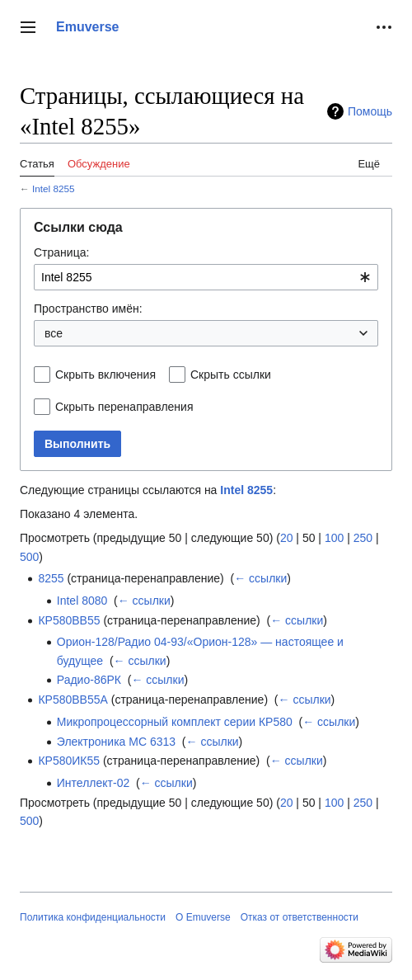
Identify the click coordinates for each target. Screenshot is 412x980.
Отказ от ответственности (300, 917)
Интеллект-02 (93, 783)
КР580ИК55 (69, 761)
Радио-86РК (89, 680)
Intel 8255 (54, 188)
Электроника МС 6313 (116, 742)
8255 (51, 578)
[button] (28, 27)
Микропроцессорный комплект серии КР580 (175, 722)
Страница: (61, 252)
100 (334, 538)
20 (287, 538)
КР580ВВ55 (69, 620)
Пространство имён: (88, 309)
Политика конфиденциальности (93, 917)
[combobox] (206, 277)
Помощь (370, 111)
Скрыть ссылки (231, 375)
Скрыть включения (105, 375)
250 (363, 538)
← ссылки (260, 578)
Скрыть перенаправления (124, 407)
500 (29, 557)
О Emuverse (203, 917)
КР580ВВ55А (73, 700)
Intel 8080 (82, 601)
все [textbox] (54, 333)
